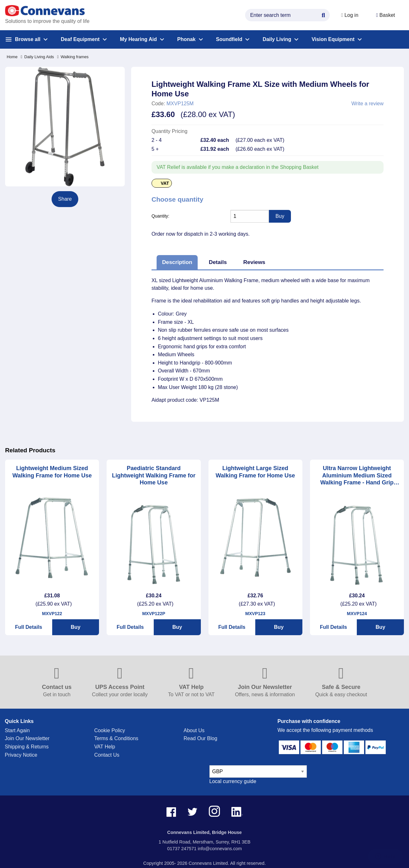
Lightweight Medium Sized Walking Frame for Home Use (52, 472)
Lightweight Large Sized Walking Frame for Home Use (255, 472)
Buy (75, 627)
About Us (194, 730)
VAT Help (105, 747)
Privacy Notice (21, 755)
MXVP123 (255, 614)
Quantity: (160, 216)
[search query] (287, 15)
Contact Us (107, 755)
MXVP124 (357, 614)
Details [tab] (218, 262)
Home (12, 57)
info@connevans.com (220, 849)
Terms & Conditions (116, 738)
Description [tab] (177, 262)
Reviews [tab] (254, 262)
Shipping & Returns (27, 747)
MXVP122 (52, 614)
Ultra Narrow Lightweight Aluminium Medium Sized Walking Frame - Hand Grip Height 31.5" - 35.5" (357, 476)
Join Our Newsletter (27, 738)
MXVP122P (154, 614)
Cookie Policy (110, 730)
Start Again (17, 730)
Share (65, 199)
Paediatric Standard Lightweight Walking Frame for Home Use (154, 475)
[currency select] (258, 771)
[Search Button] (323, 14)
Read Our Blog (201, 738)
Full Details (28, 627)
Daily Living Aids (37, 57)
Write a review (367, 104)
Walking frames (73, 57)
